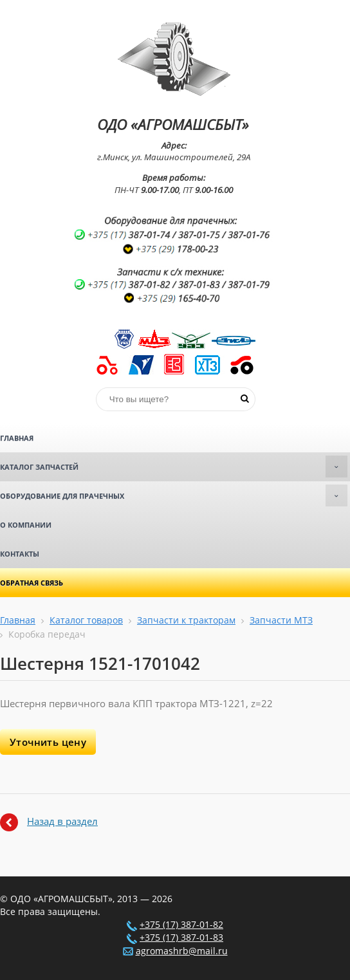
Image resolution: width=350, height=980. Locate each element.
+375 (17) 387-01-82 (181, 925)
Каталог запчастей (174, 467)
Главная (17, 438)
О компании (26, 525)
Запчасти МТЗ (281, 620)
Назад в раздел (62, 821)
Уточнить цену (48, 742)
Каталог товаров (86, 620)
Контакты (20, 554)
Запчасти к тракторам (186, 620)
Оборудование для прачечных (174, 495)
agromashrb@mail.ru (182, 951)
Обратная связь (32, 583)
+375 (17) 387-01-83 (181, 938)
